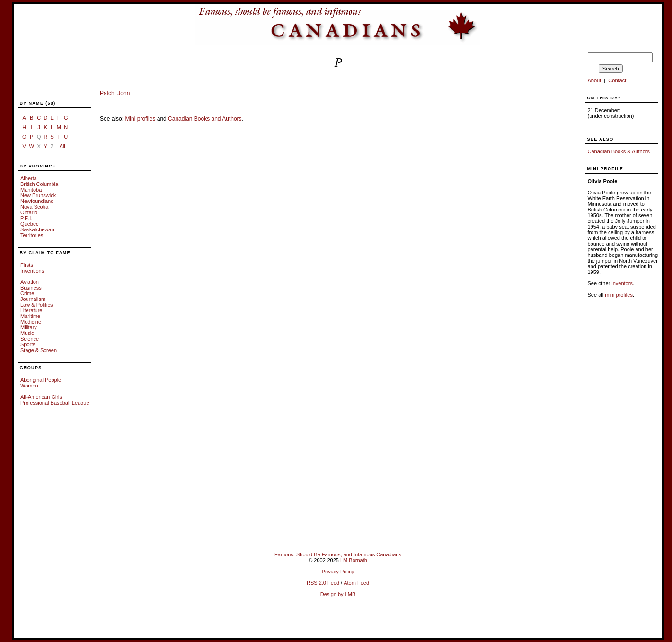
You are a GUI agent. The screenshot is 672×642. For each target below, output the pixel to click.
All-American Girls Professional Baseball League (55, 400)
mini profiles (619, 295)
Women (29, 386)
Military (29, 327)
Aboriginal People (41, 380)
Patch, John (115, 93)
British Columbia (39, 184)
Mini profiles (140, 119)
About (595, 80)
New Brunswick (38, 195)
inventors (622, 283)
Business (31, 288)
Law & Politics (36, 305)
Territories (32, 235)
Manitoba (31, 190)
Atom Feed (356, 583)
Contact (617, 80)
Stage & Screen (39, 350)
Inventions (32, 271)
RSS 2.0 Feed (323, 583)
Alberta (29, 178)
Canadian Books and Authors (205, 119)
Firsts (27, 265)
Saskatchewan (37, 229)
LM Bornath (354, 560)
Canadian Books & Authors (619, 151)
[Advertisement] (49, 73)
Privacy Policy (338, 572)
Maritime (30, 316)
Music (27, 333)
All (62, 146)
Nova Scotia (34, 207)
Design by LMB (338, 594)
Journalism (33, 299)
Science (30, 339)
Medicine (31, 322)
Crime (27, 293)
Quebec (30, 224)
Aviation (30, 282)
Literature (31, 310)
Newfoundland (37, 201)
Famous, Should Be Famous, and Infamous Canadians (338, 554)
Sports (28, 344)
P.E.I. (26, 218)
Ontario (29, 212)
